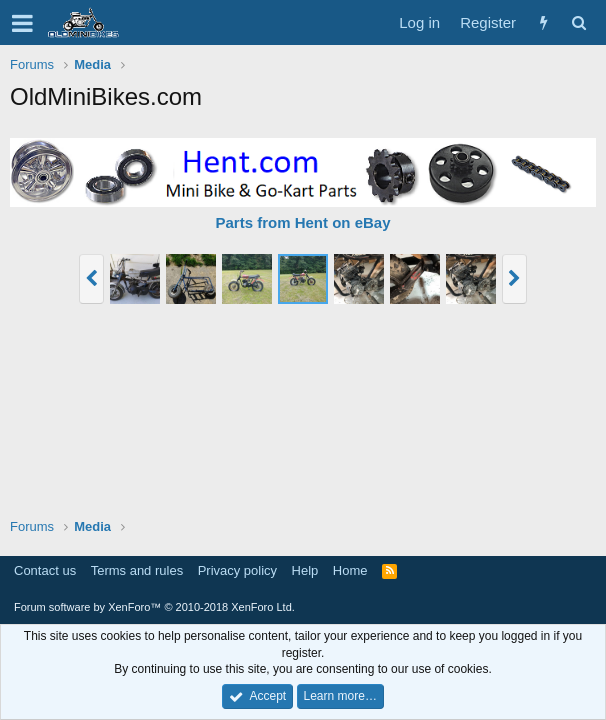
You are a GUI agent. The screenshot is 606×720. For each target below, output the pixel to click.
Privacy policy (237, 570)
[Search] (578, 22)
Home (350, 570)
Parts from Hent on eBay (302, 222)
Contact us (45, 570)
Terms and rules (137, 570)
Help (305, 570)
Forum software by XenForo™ (154, 607)
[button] (22, 23)
